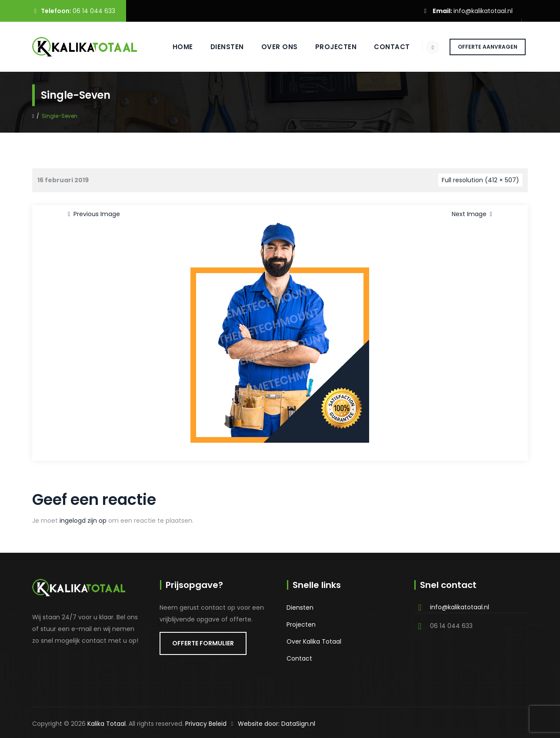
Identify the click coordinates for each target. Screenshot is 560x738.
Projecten (328, 47)
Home (175, 47)
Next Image (473, 214)
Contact (385, 47)
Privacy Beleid (206, 724)
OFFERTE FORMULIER (203, 643)
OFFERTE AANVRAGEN (488, 47)
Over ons (272, 47)
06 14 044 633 (94, 11)
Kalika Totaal (107, 724)
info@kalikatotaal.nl (483, 11)
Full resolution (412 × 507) (480, 180)
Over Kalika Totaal (314, 641)
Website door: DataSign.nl (277, 724)
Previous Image (92, 214)
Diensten (219, 47)
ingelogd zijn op (83, 521)
